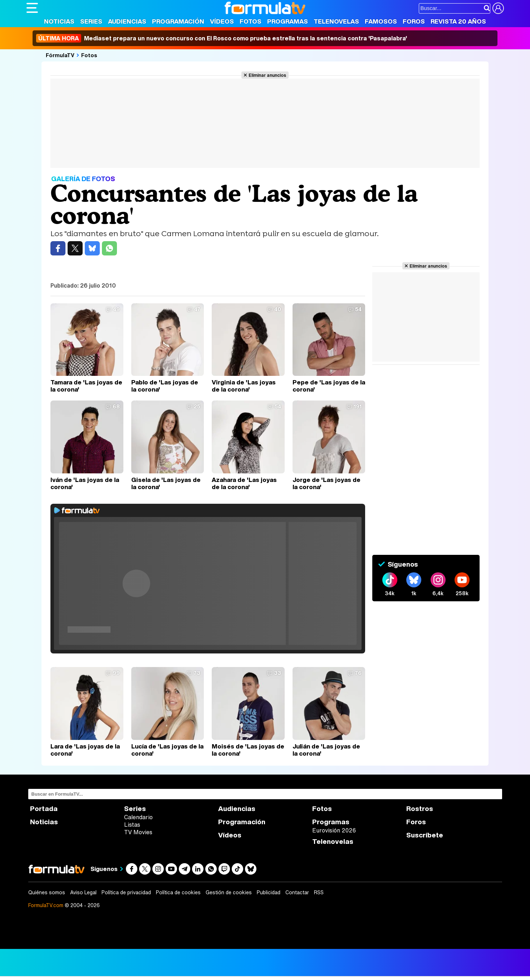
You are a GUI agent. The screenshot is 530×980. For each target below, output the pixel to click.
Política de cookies (178, 892)
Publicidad (269, 892)
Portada (44, 809)
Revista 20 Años (458, 21)
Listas (132, 825)
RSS (319, 892)
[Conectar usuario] (498, 8)
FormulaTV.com (46, 905)
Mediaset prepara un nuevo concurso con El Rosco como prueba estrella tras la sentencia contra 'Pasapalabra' (222, 38)
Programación (178, 21)
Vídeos (222, 21)
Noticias (59, 21)
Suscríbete (425, 835)
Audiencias (127, 21)
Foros (414, 21)
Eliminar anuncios (267, 75)
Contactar (297, 892)
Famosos (381, 21)
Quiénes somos (47, 892)
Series (91, 21)
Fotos (251, 21)
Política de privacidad (126, 892)
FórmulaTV (60, 55)
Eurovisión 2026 (334, 830)
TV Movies (138, 832)
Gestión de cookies (229, 892)
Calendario (138, 817)
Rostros (420, 809)
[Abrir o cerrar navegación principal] (32, 8)
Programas (288, 21)
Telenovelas (336, 21)
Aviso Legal (83, 892)
